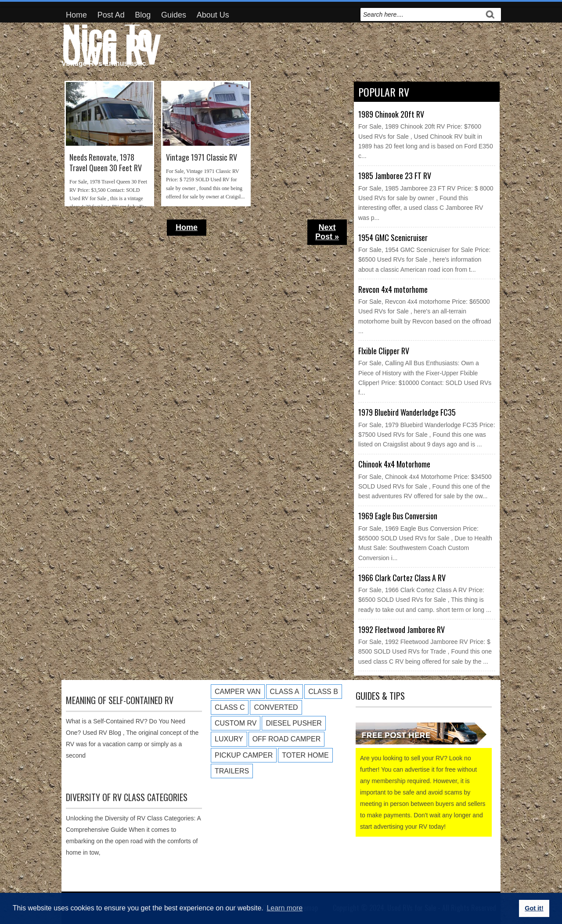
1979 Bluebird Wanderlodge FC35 (407, 412)
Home (76, 15)
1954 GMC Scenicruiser (393, 237)
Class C (230, 707)
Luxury (229, 739)
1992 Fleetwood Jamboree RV (402, 629)
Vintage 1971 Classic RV (202, 157)
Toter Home (305, 755)
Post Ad (111, 15)
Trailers (232, 771)
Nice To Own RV (111, 42)
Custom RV (236, 723)
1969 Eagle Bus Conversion (398, 516)
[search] (421, 14)
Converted (276, 707)
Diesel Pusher (294, 723)
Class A (285, 692)
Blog (143, 15)
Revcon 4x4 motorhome (393, 289)
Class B (323, 692)
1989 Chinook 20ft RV (391, 114)
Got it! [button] (534, 908)
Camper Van (238, 692)
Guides (174, 15)
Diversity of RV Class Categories (127, 797)
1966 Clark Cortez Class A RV (402, 578)
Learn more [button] (285, 908)
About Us (213, 15)
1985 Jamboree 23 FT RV (395, 176)
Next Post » (327, 232)
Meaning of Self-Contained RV (120, 700)
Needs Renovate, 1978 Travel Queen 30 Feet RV (106, 163)
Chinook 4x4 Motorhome (394, 464)
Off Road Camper (287, 739)
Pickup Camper (244, 755)
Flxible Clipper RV (384, 351)
